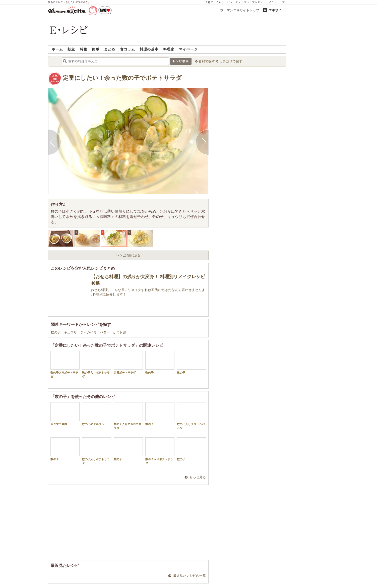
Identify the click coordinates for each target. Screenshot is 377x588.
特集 (84, 49)
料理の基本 (149, 49)
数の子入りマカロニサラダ (128, 416)
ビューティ (234, 2)
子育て (209, 2)
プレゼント (259, 2)
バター (105, 332)
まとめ (110, 49)
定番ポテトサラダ (128, 362)
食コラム (128, 49)
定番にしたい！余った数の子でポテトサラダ (122, 78)
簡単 (96, 49)
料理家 (169, 49)
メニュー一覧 (277, 2)
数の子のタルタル (97, 414)
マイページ (188, 49)
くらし (220, 2)
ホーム (57, 49)
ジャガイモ (89, 332)
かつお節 (119, 332)
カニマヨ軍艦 (65, 414)
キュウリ (71, 332)
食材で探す (207, 61)
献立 (71, 49)
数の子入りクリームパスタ (192, 416)
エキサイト (277, 10)
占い (246, 2)
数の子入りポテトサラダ (65, 364)
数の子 (56, 332)
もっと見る (198, 477)
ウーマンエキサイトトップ (240, 10)
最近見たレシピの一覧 (190, 576)
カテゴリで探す (231, 61)
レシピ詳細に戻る (128, 255)
